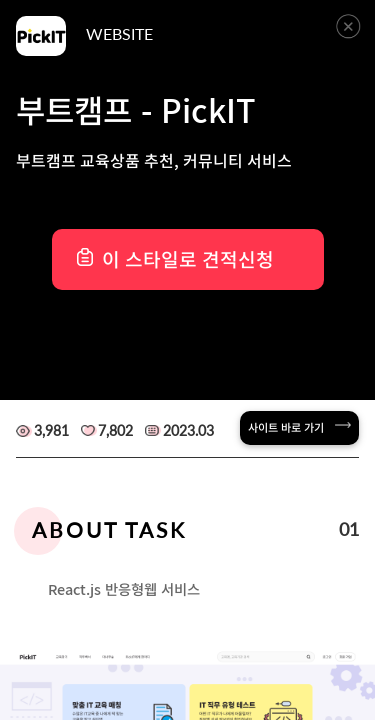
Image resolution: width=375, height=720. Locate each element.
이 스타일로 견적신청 (188, 259)
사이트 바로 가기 (299, 427)
